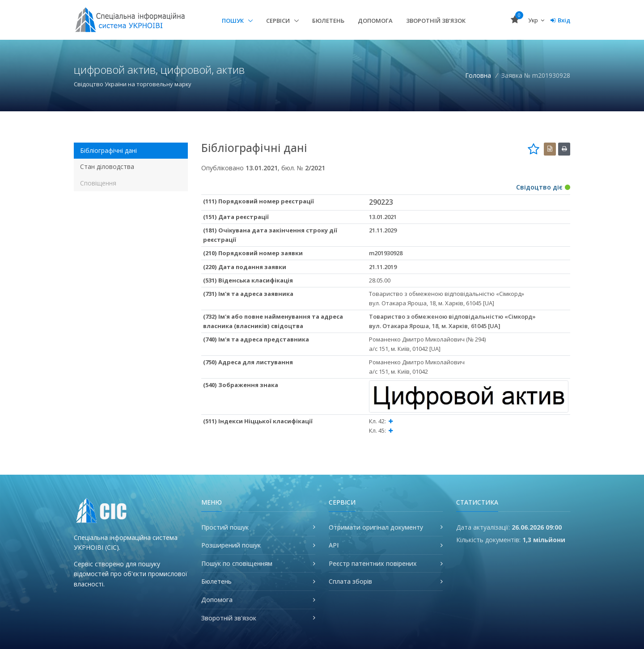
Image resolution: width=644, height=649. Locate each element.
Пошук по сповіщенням (237, 563)
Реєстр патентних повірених (373, 563)
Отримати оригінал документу (376, 527)
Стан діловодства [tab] (107, 166)
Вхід (560, 20)
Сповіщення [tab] (98, 183)
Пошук (233, 21)
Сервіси (279, 21)
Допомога (375, 21)
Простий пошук (225, 527)
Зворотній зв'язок (436, 21)
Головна (478, 75)
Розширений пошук (231, 545)
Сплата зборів (350, 581)
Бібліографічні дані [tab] (108, 150)
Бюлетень (328, 21)
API (334, 545)
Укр (536, 20)
